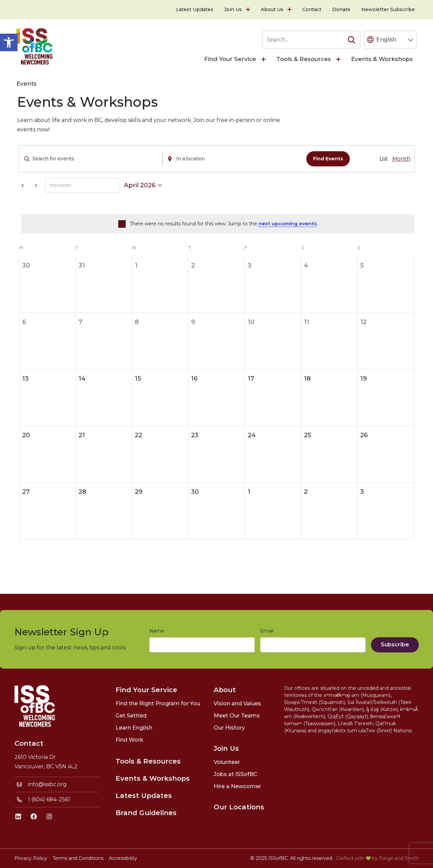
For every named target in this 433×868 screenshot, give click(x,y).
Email (268, 631)
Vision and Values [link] (237, 703)
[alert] (218, 224)
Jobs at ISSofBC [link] (236, 774)
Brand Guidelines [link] (146, 813)
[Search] (351, 40)
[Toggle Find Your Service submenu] (264, 59)
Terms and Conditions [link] (78, 858)
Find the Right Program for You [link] (158, 703)
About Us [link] (272, 9)
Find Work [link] (130, 740)
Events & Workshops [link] (382, 59)
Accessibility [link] (123, 858)
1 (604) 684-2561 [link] (49, 799)
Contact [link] (312, 9)
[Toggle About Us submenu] (290, 10)
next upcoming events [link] (288, 224)
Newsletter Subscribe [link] (388, 9)
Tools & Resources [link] (304, 59)
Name (158, 631)
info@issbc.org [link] (47, 784)
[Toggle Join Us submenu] (249, 10)
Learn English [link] (134, 728)
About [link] (225, 690)
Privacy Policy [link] (31, 858)
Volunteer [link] (227, 762)
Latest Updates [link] (195, 9)
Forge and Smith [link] (399, 858)
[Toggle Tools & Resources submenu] (339, 59)
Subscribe (395, 645)
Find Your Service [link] (230, 59)
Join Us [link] (233, 9)
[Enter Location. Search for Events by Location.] (235, 159)
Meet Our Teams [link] (237, 716)
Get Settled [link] (131, 716)
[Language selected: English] (390, 40)
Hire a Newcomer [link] (237, 786)
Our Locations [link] (239, 807)
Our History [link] (229, 728)
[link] (9, 42)
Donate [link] (341, 9)
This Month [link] (60, 185)
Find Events (328, 159)
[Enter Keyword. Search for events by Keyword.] (91, 159)
